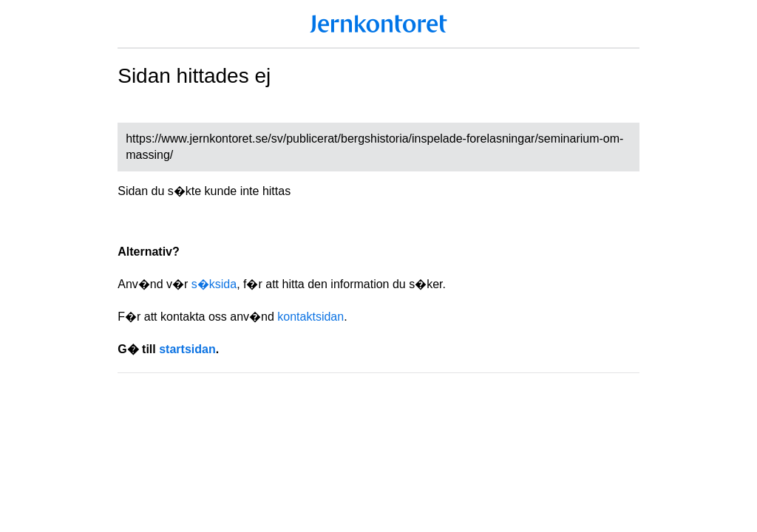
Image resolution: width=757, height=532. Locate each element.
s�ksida (214, 284)
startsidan (187, 349)
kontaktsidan (310, 317)
